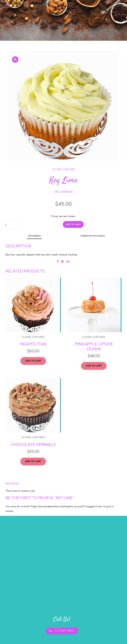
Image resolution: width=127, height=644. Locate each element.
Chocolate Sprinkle (33, 445)
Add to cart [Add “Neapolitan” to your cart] (33, 361)
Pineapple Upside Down (94, 347)
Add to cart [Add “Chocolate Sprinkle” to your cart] (33, 462)
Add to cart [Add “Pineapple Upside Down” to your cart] (94, 366)
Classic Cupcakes (64, 169)
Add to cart (73, 224)
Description (35, 236)
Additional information (93, 236)
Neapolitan (33, 345)
